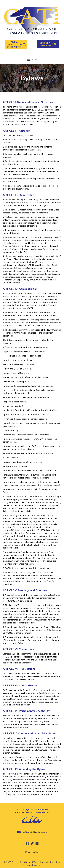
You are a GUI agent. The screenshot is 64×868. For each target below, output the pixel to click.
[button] (16, 45)
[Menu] (32, 59)
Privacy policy (32, 852)
